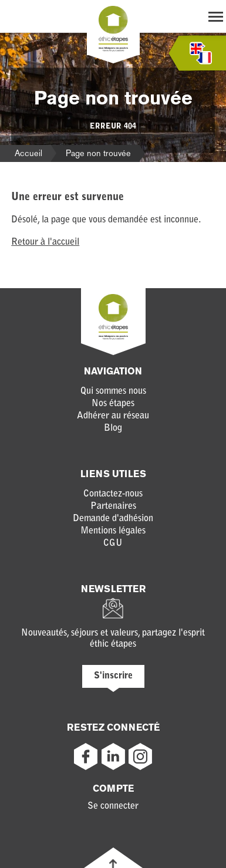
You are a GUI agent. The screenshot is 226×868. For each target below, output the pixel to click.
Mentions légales (113, 531)
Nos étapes (113, 404)
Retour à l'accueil (45, 242)
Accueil (28, 153)
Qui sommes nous (113, 391)
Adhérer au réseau (113, 416)
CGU (113, 543)
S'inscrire (113, 676)
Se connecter (113, 806)
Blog (113, 428)
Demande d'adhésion (113, 519)
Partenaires (113, 506)
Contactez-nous (113, 494)
